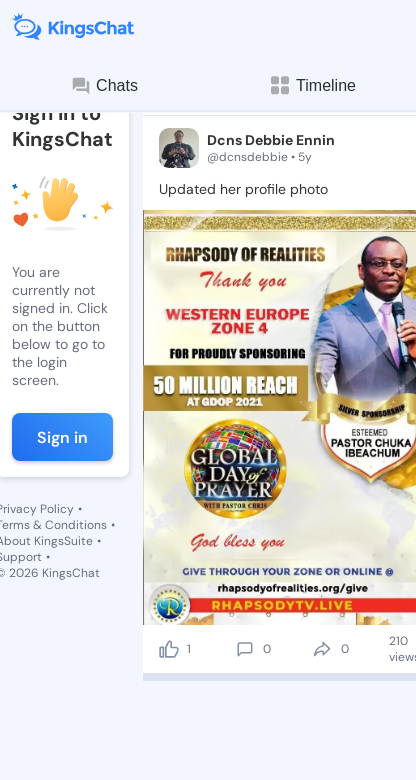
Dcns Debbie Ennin (271, 140)
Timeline (312, 85)
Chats (104, 86)
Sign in (62, 437)
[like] (169, 649)
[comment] (245, 649)
